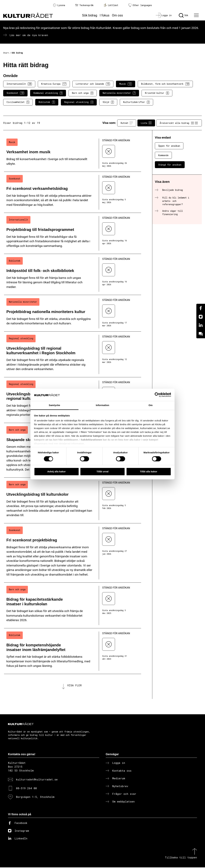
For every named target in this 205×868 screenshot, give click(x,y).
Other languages (140, 5)
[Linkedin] (201, 325)
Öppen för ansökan (169, 146)
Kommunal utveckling (48, 93)
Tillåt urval (103, 471)
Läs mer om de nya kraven (29, 35)
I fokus (105, 15)
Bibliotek (47, 102)
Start (6, 53)
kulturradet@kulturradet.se (37, 780)
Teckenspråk (84, 5)
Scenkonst (15, 93)
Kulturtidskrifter (136, 102)
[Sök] (183, 15)
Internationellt (19, 84)
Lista (146, 123)
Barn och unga (83, 93)
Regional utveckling (79, 102)
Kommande (163, 155)
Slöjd (108, 102)
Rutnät (127, 123)
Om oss (117, 15)
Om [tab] (150, 405)
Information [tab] (102, 405)
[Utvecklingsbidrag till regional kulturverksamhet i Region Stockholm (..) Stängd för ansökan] (73, 354)
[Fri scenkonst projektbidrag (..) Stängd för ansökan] (73, 553)
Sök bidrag (90, 15)
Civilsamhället (18, 102)
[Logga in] (164, 15)
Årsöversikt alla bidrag (179, 123)
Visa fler (74, 686)
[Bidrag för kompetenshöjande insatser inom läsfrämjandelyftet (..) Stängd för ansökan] (73, 651)
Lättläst (111, 5)
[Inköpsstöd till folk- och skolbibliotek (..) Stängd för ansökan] (73, 274)
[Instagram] (201, 317)
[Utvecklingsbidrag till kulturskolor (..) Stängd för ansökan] (73, 500)
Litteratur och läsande (93, 84)
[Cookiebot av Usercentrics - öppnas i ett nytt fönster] (157, 395)
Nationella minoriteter (119, 93)
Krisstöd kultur (157, 93)
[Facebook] (201, 308)
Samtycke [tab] (55, 405)
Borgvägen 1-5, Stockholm (35, 797)
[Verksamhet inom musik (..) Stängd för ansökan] (73, 154)
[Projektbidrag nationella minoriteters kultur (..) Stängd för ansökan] (73, 313)
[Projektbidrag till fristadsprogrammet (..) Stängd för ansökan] (73, 233)
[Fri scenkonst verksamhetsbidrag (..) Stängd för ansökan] (73, 192)
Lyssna (59, 5)
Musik (126, 84)
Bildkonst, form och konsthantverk (165, 84)
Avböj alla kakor (56, 471)
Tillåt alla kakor (148, 471)
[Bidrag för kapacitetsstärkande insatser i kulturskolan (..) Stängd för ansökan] (73, 605)
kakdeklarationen (92, 440)
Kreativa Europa (54, 84)
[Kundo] (201, 334)
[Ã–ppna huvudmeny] (197, 15)
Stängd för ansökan (170, 165)
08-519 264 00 (26, 789)
